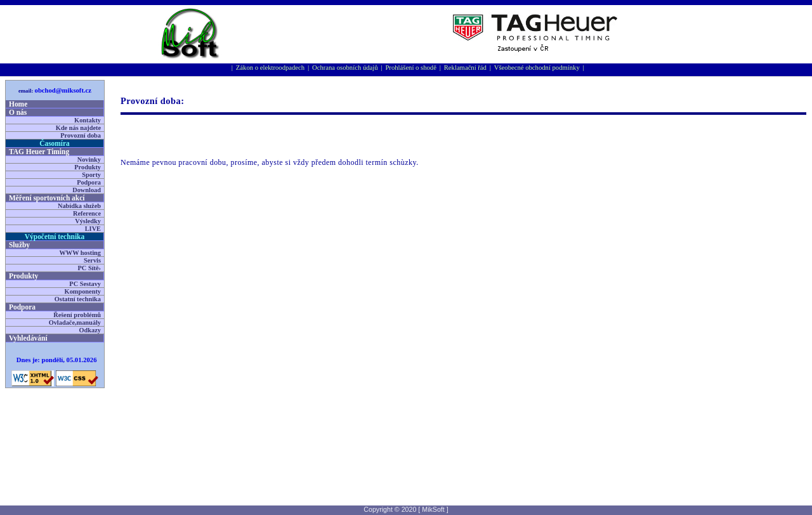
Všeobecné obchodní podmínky (537, 68)
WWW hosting (80, 253)
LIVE (93, 229)
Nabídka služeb (79, 206)
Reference (87, 213)
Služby (19, 245)
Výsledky (88, 221)
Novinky (89, 160)
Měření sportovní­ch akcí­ (47, 198)
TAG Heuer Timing (39, 152)
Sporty (91, 175)
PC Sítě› (89, 268)
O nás (18, 112)
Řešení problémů (77, 315)
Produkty (88, 167)
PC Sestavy (85, 284)
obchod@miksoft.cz (63, 90)
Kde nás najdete (78, 128)
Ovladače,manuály (75, 323)
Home (18, 104)
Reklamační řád (465, 68)
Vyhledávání (28, 338)
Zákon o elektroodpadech (270, 68)
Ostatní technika (78, 299)
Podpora (89, 182)
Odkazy (90, 330)
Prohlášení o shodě (411, 68)
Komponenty (83, 291)
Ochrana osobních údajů (345, 68)
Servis (92, 260)
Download (87, 190)
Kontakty (88, 120)
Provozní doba (81, 135)
